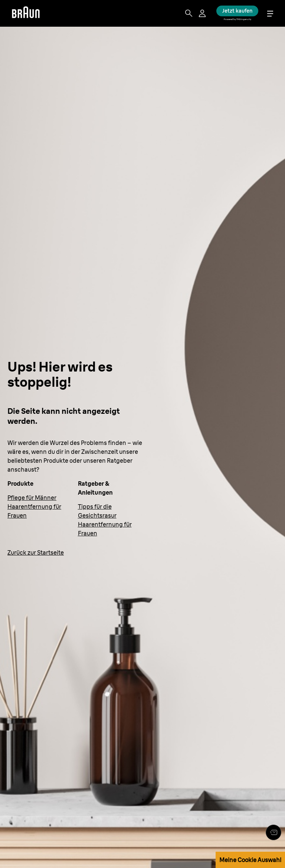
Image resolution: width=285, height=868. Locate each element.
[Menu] (270, 14)
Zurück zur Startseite (36, 552)
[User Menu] (203, 13)
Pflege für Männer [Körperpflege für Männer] (32, 498)
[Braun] (26, 13)
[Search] (189, 13)
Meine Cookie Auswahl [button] (250, 860)
